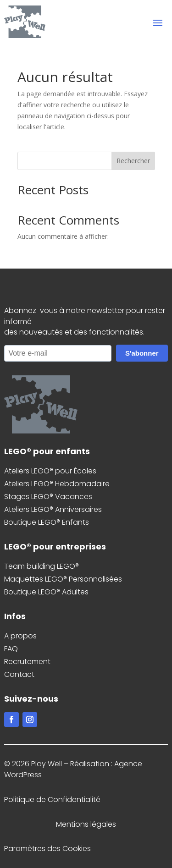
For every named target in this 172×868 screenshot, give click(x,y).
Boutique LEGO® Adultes (46, 592)
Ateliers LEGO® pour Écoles (50, 471)
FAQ (11, 649)
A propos (20, 636)
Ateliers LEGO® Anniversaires (53, 509)
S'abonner (142, 353)
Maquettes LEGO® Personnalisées (63, 579)
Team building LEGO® (42, 566)
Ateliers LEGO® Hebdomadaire (57, 484)
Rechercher (133, 161)
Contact (19, 674)
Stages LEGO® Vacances (48, 497)
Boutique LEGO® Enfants (47, 522)
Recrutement (27, 662)
